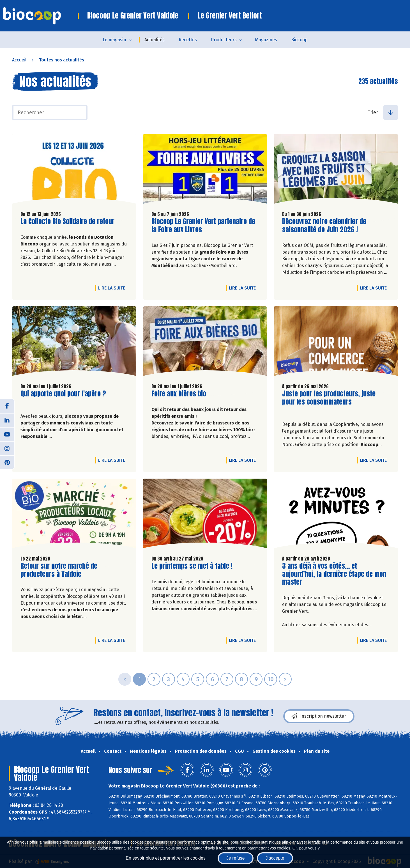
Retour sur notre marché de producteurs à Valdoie (59, 570)
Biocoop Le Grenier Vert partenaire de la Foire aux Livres (203, 226)
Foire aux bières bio (179, 394)
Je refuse (236, 858)
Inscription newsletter (319, 716)
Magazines (266, 40)
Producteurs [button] (224, 40)
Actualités (155, 40)
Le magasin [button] (114, 40)
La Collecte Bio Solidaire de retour (67, 221)
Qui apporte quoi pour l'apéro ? (63, 394)
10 (271, 679)
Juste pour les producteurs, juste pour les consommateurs (329, 398)
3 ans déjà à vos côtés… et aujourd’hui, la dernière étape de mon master (334, 574)
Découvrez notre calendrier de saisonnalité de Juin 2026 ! (324, 226)
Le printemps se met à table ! (192, 566)
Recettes (188, 40)
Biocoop (299, 40)
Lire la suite (113, 288)
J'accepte (275, 858)
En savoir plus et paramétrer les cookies (166, 858)
